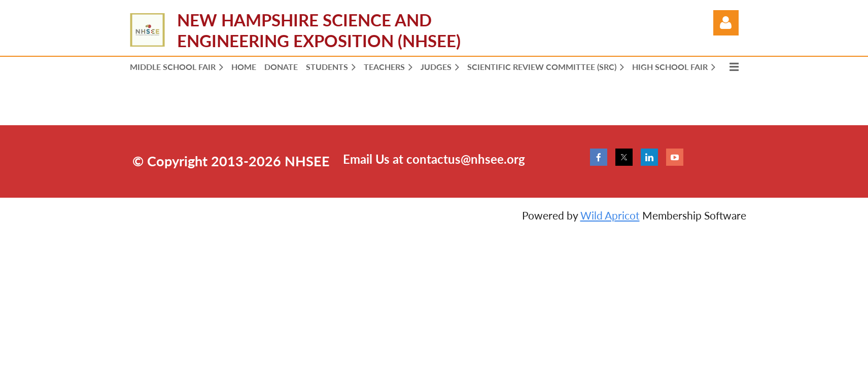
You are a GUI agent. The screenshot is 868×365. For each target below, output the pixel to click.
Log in (726, 23)
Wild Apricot (610, 215)
